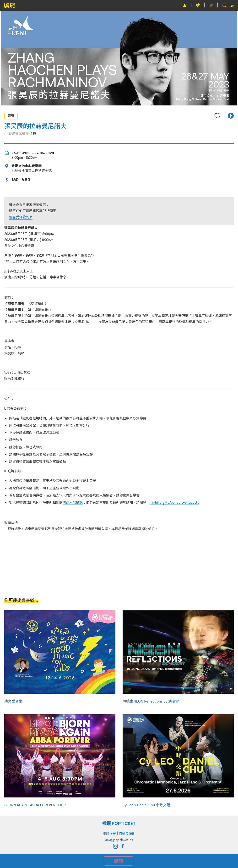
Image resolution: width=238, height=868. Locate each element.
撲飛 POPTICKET (119, 823)
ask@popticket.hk (119, 840)
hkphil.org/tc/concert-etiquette (174, 502)
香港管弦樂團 (19, 134)
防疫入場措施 (73, 502)
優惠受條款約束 (21, 217)
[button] (231, 116)
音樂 (11, 116)
